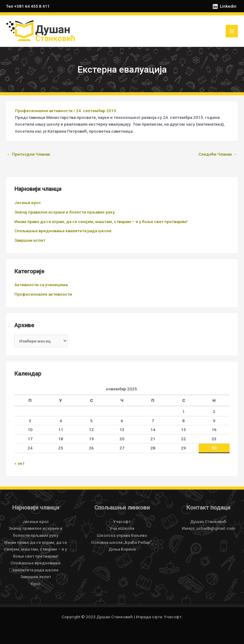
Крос (36, 584)
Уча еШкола (122, 528)
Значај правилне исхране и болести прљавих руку (65, 212)
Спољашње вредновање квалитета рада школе (63, 231)
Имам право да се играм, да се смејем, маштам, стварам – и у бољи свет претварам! (101, 222)
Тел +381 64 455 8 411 (28, 6)
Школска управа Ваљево (122, 535)
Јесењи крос (28, 203)
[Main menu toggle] (232, 31)
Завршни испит (30, 240)
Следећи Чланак (218, 154)
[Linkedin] (224, 6)
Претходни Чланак (28, 154)
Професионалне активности (44, 111)
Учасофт (122, 521)
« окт (19, 463)
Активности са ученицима (41, 285)
